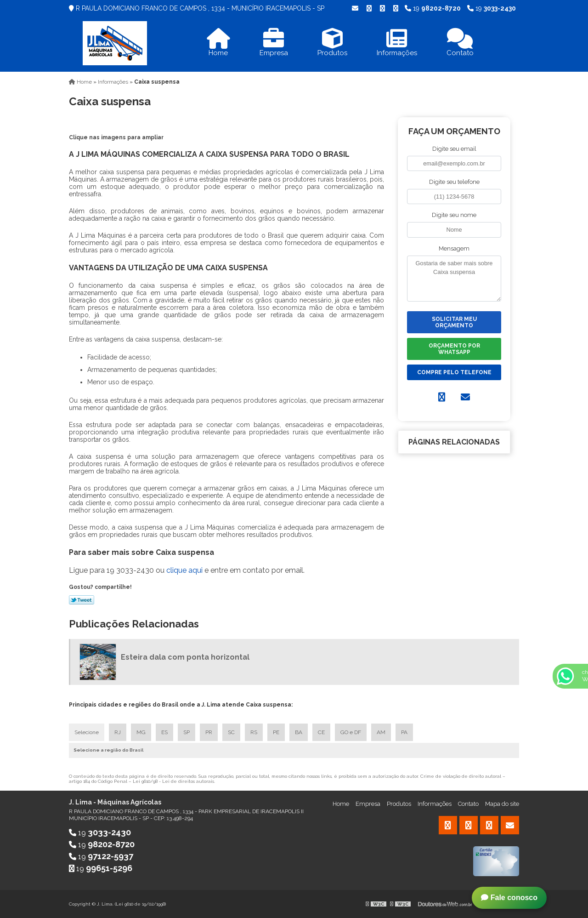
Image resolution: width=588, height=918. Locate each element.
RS (254, 732)
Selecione (87, 732)
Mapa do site (502, 804)
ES (164, 732)
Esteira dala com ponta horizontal (185, 657)
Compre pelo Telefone (454, 372)
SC (231, 732)
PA (404, 732)
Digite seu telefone (454, 182)
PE (276, 732)
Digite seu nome (454, 215)
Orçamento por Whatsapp (454, 349)
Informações (435, 804)
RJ (118, 732)
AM (381, 732)
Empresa (368, 804)
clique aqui (184, 570)
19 (492, 8)
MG (141, 732)
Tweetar (82, 600)
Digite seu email (454, 149)
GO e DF (351, 732)
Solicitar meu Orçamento (454, 322)
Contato (468, 804)
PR (209, 732)
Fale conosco (509, 898)
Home (341, 804)
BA (299, 732)
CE (321, 732)
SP (187, 732)
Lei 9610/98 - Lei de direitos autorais (173, 781)
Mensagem (454, 248)
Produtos (399, 804)
